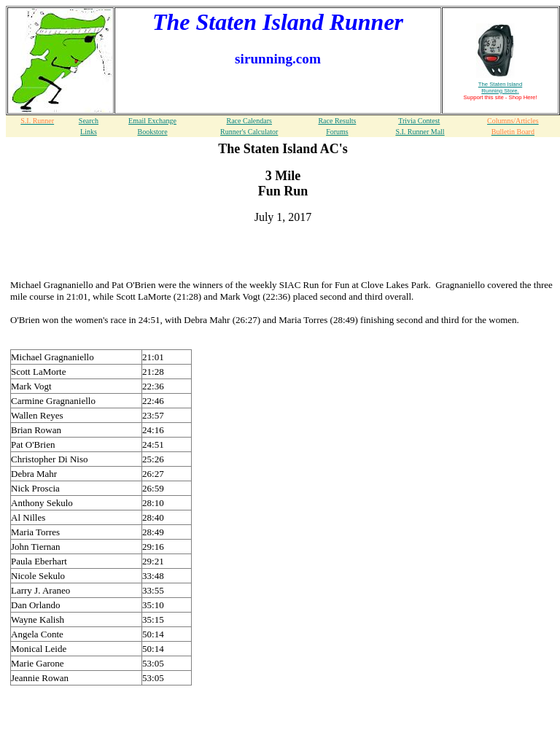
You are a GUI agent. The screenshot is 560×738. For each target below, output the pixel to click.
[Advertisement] (283, 257)
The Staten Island (500, 88)
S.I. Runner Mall (420, 132)
